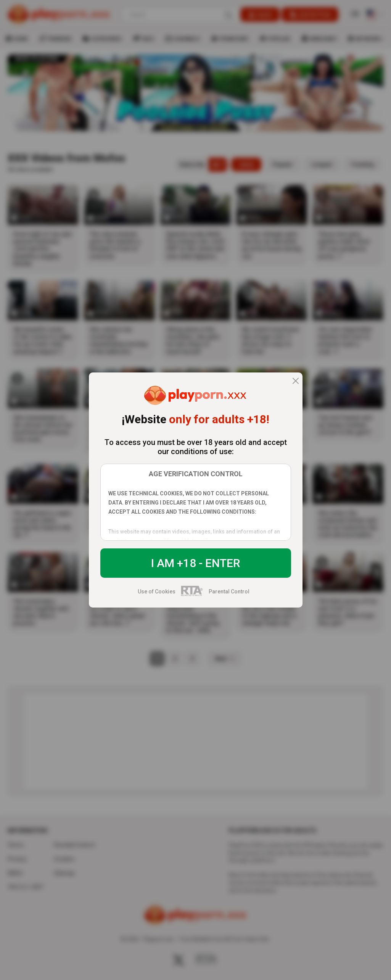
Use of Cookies (157, 592)
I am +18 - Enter (195, 563)
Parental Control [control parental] (229, 592)
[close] (296, 381)
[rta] (192, 595)
